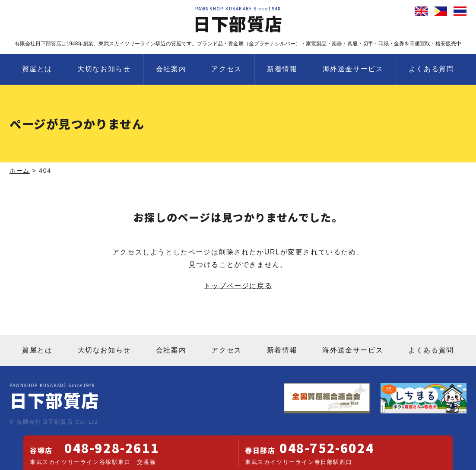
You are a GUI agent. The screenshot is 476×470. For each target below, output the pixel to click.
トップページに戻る (238, 286)
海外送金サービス (353, 69)
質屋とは (37, 69)
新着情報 (282, 69)
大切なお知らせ (104, 69)
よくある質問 (432, 69)
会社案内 (171, 69)
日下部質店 (238, 21)
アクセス (226, 69)
